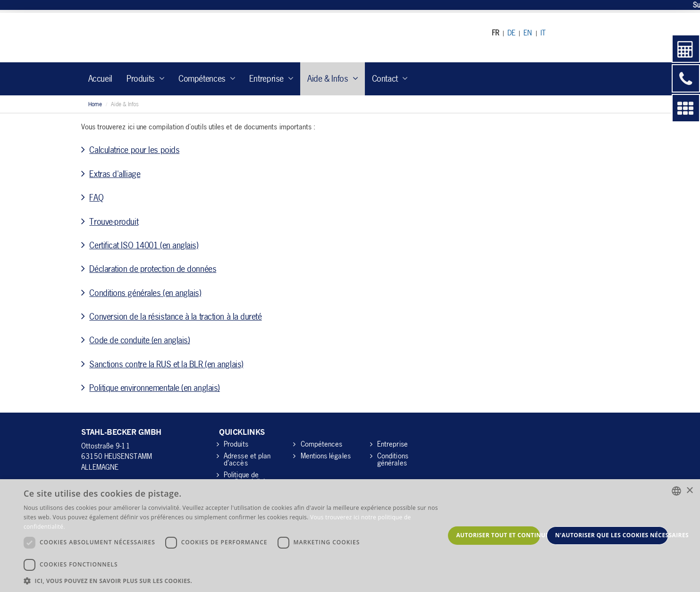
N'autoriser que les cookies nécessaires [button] (612, 535)
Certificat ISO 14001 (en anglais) (144, 245)
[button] (234, 580)
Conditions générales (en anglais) (145, 293)
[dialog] (350, 536)
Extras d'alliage (115, 174)
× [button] (689, 491)
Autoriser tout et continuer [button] (498, 535)
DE (511, 33)
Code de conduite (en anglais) (139, 340)
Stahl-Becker (168, 38)
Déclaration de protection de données (153, 269)
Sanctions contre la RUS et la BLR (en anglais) (166, 364)
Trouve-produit (114, 221)
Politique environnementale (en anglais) (154, 388)
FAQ (96, 197)
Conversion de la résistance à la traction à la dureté (175, 316)
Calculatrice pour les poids (134, 150)
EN (528, 33)
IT (543, 33)
